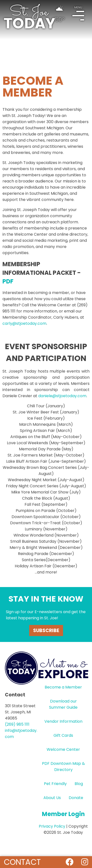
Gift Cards (63, 735)
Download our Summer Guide (63, 704)
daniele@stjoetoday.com (62, 396)
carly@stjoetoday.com (24, 323)
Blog (79, 784)
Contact (22, 862)
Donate (76, 798)
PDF (8, 281)
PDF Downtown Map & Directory (63, 767)
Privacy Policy (52, 826)
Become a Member (63, 687)
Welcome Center (63, 749)
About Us (52, 798)
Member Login (63, 814)
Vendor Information (63, 721)
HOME (29, 16)
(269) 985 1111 (17, 724)
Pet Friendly (55, 784)
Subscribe (46, 631)
